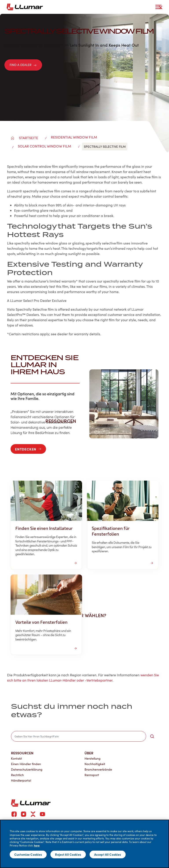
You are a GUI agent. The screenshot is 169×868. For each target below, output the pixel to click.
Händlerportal (21, 780)
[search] (79, 736)
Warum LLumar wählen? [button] (78, 615)
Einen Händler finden (26, 764)
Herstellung (93, 758)
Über (89, 753)
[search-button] (152, 736)
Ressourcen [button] (63, 421)
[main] (84, 844)
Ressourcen (22, 753)
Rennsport (92, 775)
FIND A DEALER (23, 65)
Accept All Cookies (108, 854)
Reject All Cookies (68, 854)
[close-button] (161, 7)
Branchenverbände (98, 769)
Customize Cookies (28, 854)
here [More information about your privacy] (37, 845)
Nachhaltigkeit (95, 764)
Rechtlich (17, 775)
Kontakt (17, 758)
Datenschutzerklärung (27, 769)
